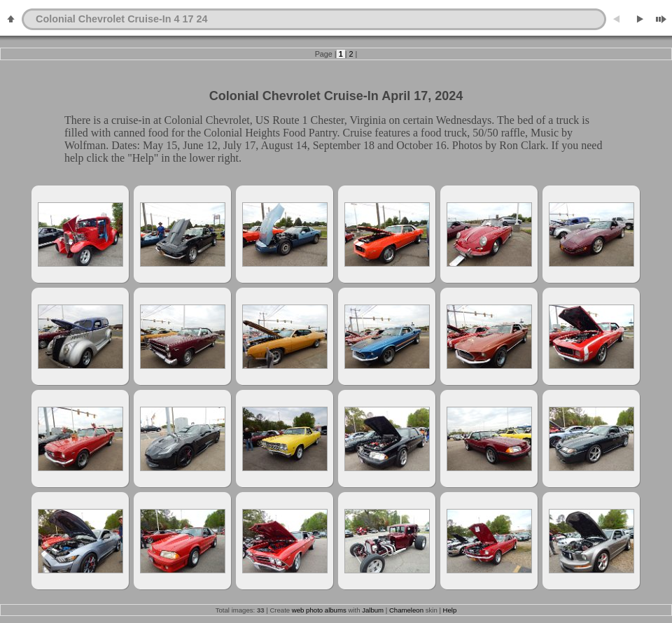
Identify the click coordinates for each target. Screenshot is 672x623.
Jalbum (373, 610)
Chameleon (406, 610)
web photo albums (319, 610)
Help (450, 610)
